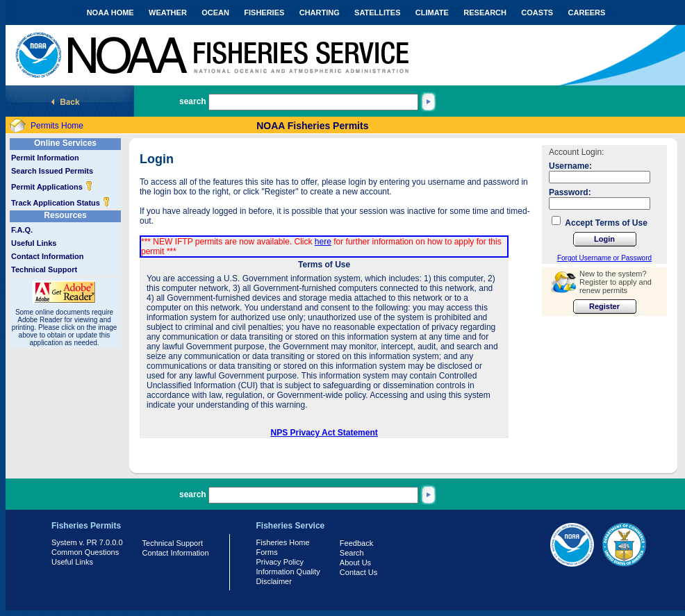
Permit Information (45, 158)
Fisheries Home (283, 542)
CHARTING (320, 13)
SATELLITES (377, 13)
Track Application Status (61, 203)
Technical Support (44, 269)
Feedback (356, 543)
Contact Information (48, 256)
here (323, 242)
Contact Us (358, 572)
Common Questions (85, 552)
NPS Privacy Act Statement (324, 433)
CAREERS (587, 13)
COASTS (537, 13)
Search (352, 553)
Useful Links (34, 243)
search (193, 101)
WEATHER (168, 13)
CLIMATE (432, 13)
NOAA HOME (110, 13)
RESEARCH (485, 13)
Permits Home (57, 126)
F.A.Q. (22, 230)
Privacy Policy (280, 562)
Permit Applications (52, 187)
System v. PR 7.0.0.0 (87, 542)
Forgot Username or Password (604, 258)
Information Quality (288, 572)
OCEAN (215, 13)
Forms (267, 552)
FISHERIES (264, 13)
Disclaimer (274, 581)
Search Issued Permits (52, 171)
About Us (355, 563)
